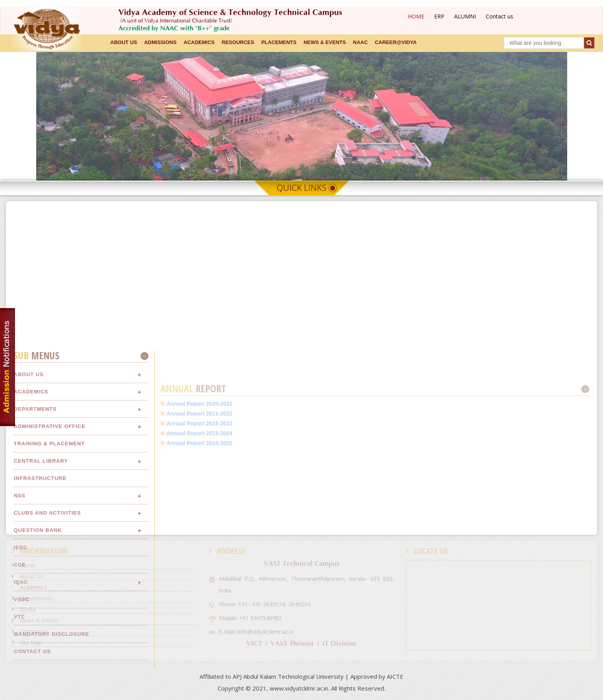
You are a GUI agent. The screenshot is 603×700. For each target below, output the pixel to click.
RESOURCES (238, 42)
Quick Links (302, 188)
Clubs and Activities (47, 680)
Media (28, 609)
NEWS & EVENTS (325, 42)
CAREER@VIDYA (396, 42)
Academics (33, 587)
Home (28, 565)
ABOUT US (124, 42)
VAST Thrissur (292, 644)
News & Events (39, 620)
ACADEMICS (199, 42)
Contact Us (34, 631)
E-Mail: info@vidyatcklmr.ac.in (256, 632)
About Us (31, 576)
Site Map (31, 642)
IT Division (339, 644)
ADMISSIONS (160, 42)
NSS (20, 663)
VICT (254, 644)
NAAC (361, 42)
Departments (37, 598)
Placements (279, 42)
